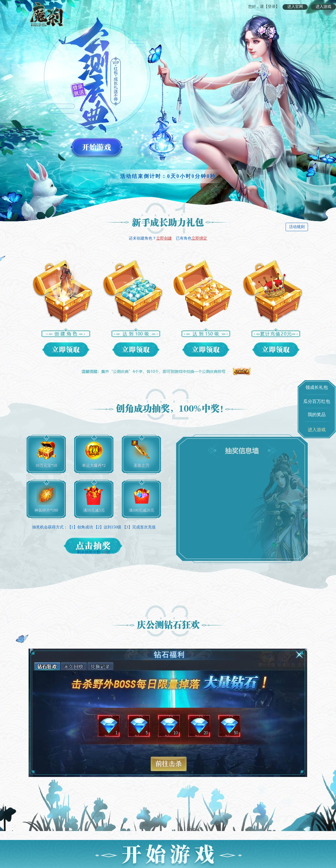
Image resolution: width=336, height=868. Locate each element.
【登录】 (272, 7)
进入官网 (295, 7)
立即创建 (164, 238)
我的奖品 (317, 415)
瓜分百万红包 (317, 401)
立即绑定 (199, 238)
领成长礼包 (317, 387)
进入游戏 (323, 7)
